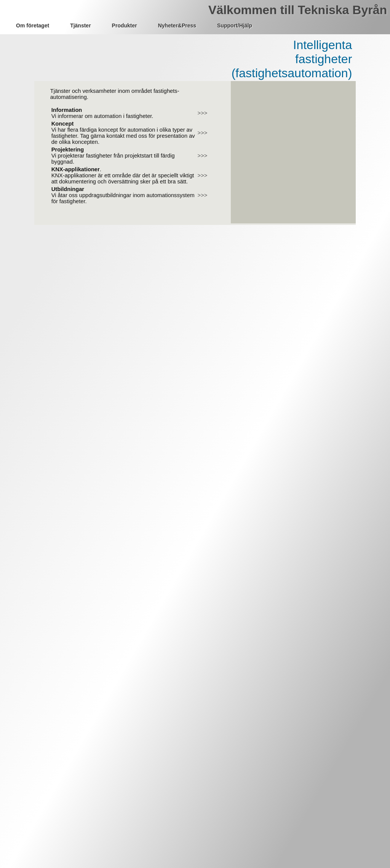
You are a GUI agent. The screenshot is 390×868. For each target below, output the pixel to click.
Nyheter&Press (177, 25)
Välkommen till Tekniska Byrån (298, 10)
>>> (203, 113)
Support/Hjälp (235, 25)
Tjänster (80, 25)
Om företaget (33, 25)
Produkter (125, 25)
